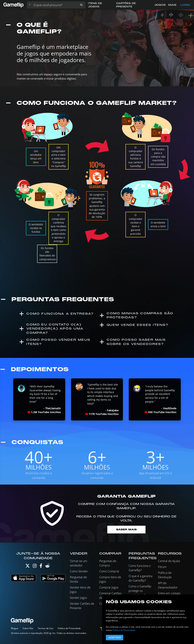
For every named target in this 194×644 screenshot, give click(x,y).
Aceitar (115, 638)
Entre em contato (169, 593)
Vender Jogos (78, 598)
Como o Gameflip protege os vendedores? (140, 591)
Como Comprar (109, 571)
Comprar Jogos (109, 587)
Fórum (162, 567)
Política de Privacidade (69, 628)
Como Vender (79, 571)
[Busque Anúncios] (55, 5)
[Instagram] (35, 567)
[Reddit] (47, 567)
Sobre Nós (28, 628)
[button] (81, 5)
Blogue (15, 628)
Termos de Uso (45, 628)
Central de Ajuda (169, 561)
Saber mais (126, 529)
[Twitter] (28, 567)
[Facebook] (41, 567)
